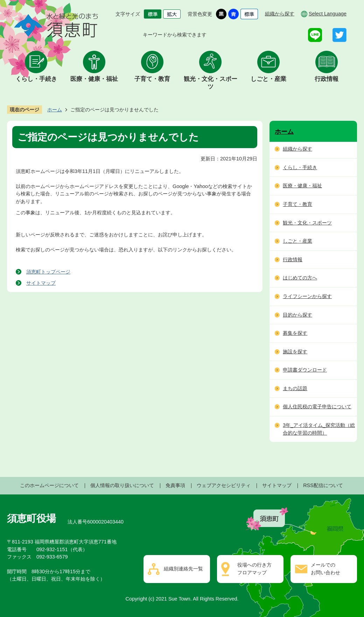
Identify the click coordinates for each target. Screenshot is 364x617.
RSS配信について (323, 485)
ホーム (55, 110)
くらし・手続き (36, 79)
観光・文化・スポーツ (211, 83)
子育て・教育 (152, 79)
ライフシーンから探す (307, 296)
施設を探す (295, 352)
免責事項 (175, 485)
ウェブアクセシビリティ (224, 485)
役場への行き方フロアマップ (254, 569)
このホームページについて (49, 485)
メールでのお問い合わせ (325, 569)
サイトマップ (41, 283)
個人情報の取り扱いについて (122, 485)
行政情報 (327, 79)
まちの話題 (295, 388)
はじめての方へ (300, 278)
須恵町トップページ (48, 272)
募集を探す (295, 333)
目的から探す (297, 315)
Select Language (328, 14)
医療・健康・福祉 (94, 79)
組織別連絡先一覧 (183, 569)
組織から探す (280, 14)
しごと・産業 (268, 79)
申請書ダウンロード (305, 370)
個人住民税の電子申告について (317, 407)
